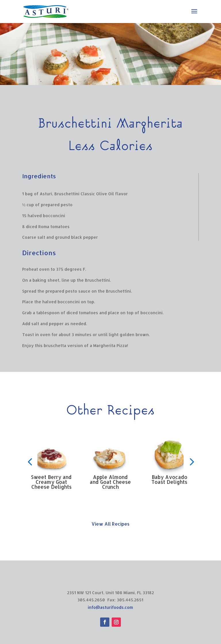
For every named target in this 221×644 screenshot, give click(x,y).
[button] (30, 462)
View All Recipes (110, 524)
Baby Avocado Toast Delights (169, 479)
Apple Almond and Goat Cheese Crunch (110, 482)
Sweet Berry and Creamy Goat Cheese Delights (51, 482)
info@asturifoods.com (110, 607)
